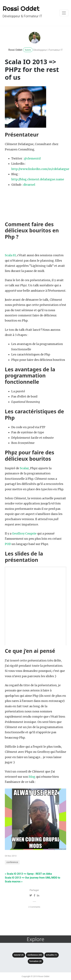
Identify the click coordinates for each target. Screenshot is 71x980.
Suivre (28, 50)
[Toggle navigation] (64, 13)
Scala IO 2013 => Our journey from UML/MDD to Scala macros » (33, 880)
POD (8, 544)
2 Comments (34, 907)
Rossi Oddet (15, 50)
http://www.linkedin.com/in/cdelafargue (40, 169)
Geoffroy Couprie (24, 534)
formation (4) (35, 961)
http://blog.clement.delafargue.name (38, 179)
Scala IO (10, 255)
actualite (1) (52, 955)
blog (32, 777)
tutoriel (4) (19, 955)
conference (12, 862)
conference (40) (35, 955)
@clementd (32, 159)
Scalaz (24, 468)
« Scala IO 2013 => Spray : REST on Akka (28, 874)
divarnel (29, 185)
